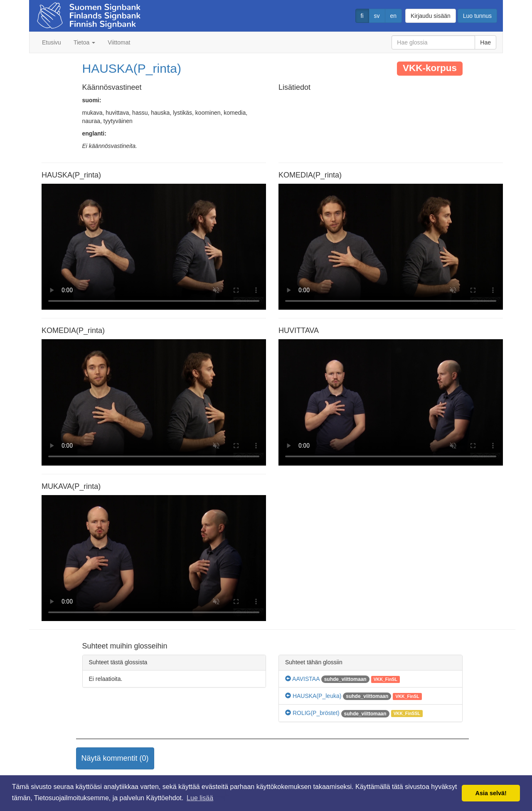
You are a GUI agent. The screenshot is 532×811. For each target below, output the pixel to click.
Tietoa (84, 42)
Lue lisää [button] (200, 798)
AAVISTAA (302, 679)
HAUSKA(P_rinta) (132, 68)
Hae (485, 42)
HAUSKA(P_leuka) (313, 696)
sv (377, 16)
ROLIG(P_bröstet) (312, 713)
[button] (115, 759)
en (394, 16)
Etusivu (52, 42)
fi (362, 16)
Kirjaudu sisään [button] (431, 16)
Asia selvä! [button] (491, 793)
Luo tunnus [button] (477, 16)
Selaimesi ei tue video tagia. (154, 247)
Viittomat (119, 42)
